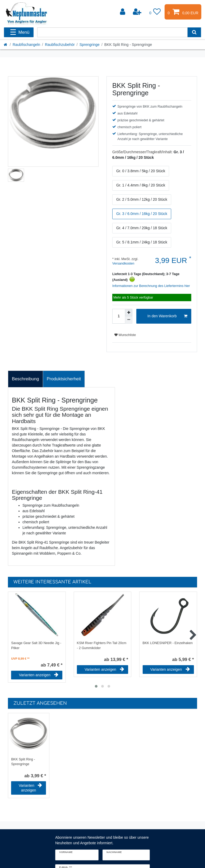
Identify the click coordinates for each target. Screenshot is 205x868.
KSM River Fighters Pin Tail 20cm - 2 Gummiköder (102, 646)
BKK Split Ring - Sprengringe (23, 762)
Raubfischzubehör (60, 45)
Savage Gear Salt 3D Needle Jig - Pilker (36, 646)
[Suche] (194, 32)
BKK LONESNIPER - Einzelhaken (168, 643)
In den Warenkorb (167, 316)
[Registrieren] (138, 12)
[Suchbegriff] (112, 32)
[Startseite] (6, 45)
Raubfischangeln (26, 45)
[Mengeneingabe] (119, 316)
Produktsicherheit (64, 379)
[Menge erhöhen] (129, 313)
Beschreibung (25, 379)
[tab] (25, 379)
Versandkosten (123, 263)
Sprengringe (90, 45)
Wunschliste (125, 335)
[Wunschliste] (155, 12)
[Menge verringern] (129, 320)
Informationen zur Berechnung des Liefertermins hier (151, 286)
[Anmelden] (123, 12)
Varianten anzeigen (39, 675)
